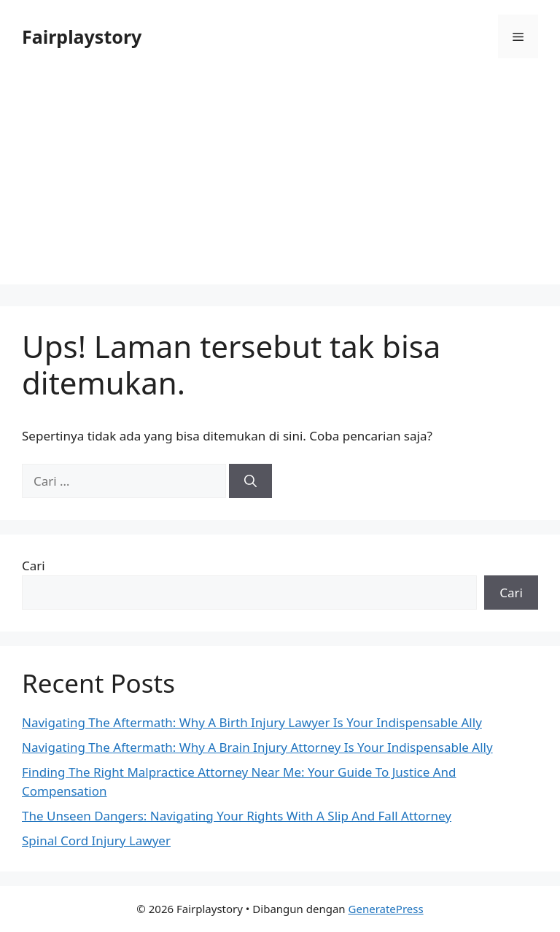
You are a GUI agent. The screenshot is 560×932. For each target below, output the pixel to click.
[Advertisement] (280, 182)
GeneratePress (386, 909)
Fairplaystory (82, 36)
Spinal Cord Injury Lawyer (96, 840)
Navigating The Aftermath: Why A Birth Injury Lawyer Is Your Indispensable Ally (252, 722)
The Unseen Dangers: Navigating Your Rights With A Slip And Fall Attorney (237, 816)
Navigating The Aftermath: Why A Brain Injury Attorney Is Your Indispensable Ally (257, 747)
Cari (34, 566)
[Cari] (250, 481)
